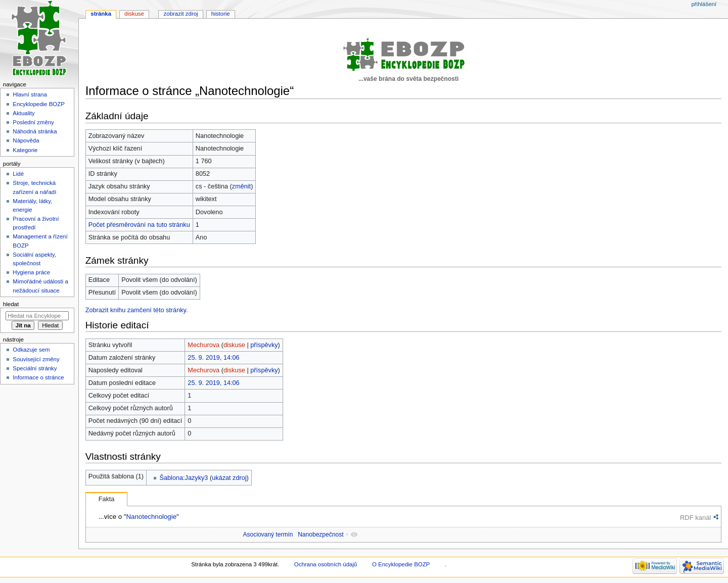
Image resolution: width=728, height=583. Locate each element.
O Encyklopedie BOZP (401, 564)
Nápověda (26, 140)
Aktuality (24, 113)
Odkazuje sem (31, 350)
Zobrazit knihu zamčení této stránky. (137, 310)
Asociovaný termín (268, 535)
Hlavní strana (30, 94)
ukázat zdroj (229, 478)
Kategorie (25, 150)
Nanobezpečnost (321, 535)
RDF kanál (695, 518)
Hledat (11, 304)
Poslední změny (33, 122)
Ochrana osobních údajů (326, 564)
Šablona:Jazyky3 (184, 478)
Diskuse (134, 14)
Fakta (107, 499)
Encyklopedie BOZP (39, 104)
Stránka (101, 14)
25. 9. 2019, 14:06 (213, 358)
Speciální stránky (35, 368)
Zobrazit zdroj (181, 14)
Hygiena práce (31, 272)
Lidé (18, 174)
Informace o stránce (38, 377)
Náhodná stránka (35, 131)
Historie (221, 14)
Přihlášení (704, 4)
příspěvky (264, 345)
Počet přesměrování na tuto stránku (139, 225)
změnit (241, 186)
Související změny (36, 359)
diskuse (234, 345)
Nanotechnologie (151, 517)
